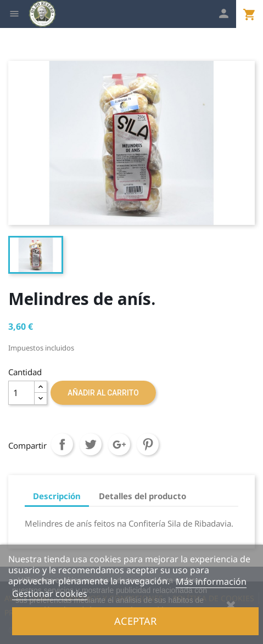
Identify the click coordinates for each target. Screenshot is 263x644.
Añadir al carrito (103, 393)
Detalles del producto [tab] (142, 496)
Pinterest (148, 444)
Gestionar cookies (50, 594)
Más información (211, 581)
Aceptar (135, 621)
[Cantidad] (21, 393)
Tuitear (91, 444)
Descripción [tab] (57, 496)
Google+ (119, 444)
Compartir (62, 444)
